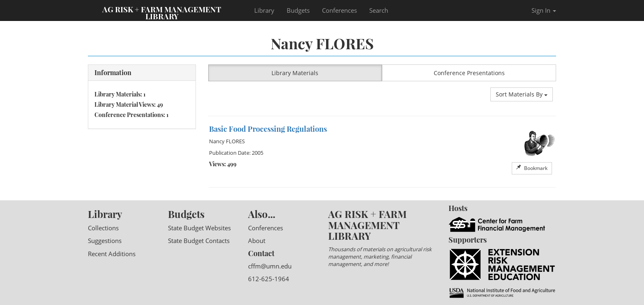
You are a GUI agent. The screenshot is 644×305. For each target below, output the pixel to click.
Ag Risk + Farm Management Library (162, 12)
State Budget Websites (199, 228)
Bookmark (532, 168)
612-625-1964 (269, 279)
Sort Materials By (522, 94)
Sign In (544, 10)
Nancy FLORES (227, 141)
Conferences (339, 10)
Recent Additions (112, 254)
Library (264, 10)
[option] (382, 152)
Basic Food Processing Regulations (268, 129)
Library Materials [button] (295, 73)
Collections (103, 228)
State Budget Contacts (199, 241)
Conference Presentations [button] (469, 73)
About (257, 241)
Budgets (298, 10)
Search (379, 10)
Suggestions (105, 241)
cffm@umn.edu (270, 266)
